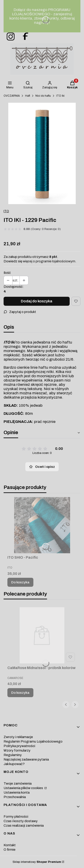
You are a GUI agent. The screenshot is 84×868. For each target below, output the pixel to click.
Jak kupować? (14, 764)
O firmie (10, 850)
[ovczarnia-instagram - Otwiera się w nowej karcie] (9, 37)
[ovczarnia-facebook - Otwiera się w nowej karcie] (24, 37)
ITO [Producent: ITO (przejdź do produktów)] (6, 211)
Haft (28, 96)
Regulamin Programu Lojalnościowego (33, 741)
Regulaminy (13, 755)
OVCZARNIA (12, 96)
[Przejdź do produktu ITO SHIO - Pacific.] (42, 525)
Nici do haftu (43, 96)
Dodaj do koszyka (37, 301)
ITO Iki (60, 96)
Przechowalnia (15, 797)
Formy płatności (16, 817)
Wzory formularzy (17, 750)
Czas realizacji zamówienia (24, 826)
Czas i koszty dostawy (21, 821)
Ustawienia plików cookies (24, 788)
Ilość (7, 273)
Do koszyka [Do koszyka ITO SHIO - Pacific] (20, 582)
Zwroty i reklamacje (18, 737)
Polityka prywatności (19, 746)
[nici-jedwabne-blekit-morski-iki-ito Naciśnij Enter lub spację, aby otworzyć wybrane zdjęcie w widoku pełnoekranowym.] (42, 153)
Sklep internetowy (37, 862)
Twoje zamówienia (18, 783)
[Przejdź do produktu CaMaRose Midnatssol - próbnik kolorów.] (42, 635)
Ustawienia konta (17, 792)
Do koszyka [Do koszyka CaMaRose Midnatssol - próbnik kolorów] (20, 693)
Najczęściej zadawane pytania (26, 759)
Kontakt (10, 845)
